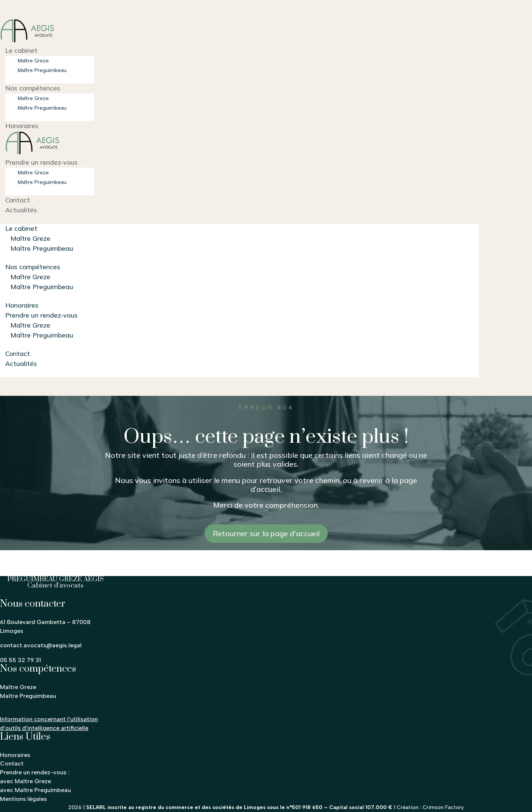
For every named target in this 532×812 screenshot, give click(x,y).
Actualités (21, 210)
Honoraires (22, 126)
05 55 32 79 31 (21, 660)
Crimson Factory (443, 807)
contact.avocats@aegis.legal (41, 645)
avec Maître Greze (25, 781)
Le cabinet (21, 50)
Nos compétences (33, 88)
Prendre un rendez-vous (41, 162)
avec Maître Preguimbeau (35, 790)
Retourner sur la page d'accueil (266, 533)
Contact (18, 200)
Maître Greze (33, 61)
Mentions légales (23, 799)
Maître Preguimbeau (42, 70)
